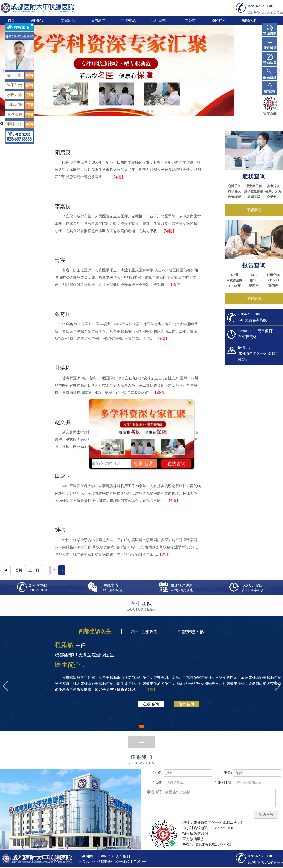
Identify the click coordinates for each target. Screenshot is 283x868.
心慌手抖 (234, 186)
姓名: (157, 773)
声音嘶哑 (234, 197)
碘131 (254, 280)
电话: (157, 782)
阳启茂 (63, 152)
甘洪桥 (63, 368)
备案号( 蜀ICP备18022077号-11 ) (208, 844)
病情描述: (155, 792)
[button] (132, 111)
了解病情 (254, 210)
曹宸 (60, 260)
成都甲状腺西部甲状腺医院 (37, 8)
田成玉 (63, 476)
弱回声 (254, 286)
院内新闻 (98, 20)
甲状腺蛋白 (234, 280)
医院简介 (38, 20)
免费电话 (143, 463)
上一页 (34, 570)
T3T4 (254, 275)
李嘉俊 (63, 206)
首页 (11, 20)
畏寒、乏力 (273, 192)
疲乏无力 (273, 197)
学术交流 (128, 20)
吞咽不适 (254, 197)
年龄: (227, 773)
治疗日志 (158, 20)
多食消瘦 (273, 186)
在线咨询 (151, 704)
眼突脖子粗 (254, 186)
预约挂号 (219, 20)
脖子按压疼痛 (254, 192)
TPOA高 (235, 286)
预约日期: (223, 782)
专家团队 (68, 20)
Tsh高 (235, 275)
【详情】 (118, 177)
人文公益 (189, 20)
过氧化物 (273, 275)
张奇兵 (63, 314)
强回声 (273, 286)
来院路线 (249, 20)
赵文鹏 (63, 422)
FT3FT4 (273, 280)
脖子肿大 (234, 192)
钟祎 (60, 530)
